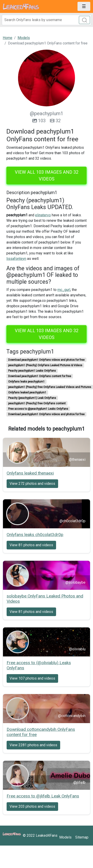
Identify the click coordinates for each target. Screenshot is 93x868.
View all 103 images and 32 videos (47, 176)
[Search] (46, 20)
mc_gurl (64, 290)
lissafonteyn (16, 259)
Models (65, 837)
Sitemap (82, 837)
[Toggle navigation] (84, 6)
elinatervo (43, 215)
